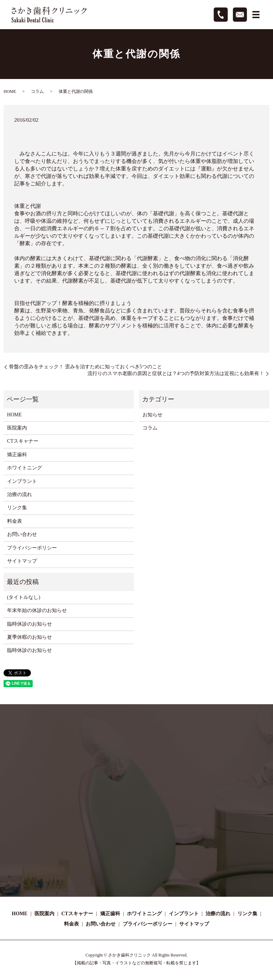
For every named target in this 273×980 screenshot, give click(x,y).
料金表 (15, 521)
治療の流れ (20, 494)
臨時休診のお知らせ (30, 624)
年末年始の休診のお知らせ (37, 610)
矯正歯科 (17, 455)
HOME (10, 91)
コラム (37, 91)
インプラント (22, 481)
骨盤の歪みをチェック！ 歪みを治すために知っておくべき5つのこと (85, 367)
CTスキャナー (23, 441)
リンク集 (17, 508)
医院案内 (17, 428)
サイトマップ (22, 561)
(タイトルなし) (24, 597)
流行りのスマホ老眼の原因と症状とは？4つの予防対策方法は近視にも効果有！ (176, 373)
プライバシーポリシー (32, 548)
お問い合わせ (22, 534)
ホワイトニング (25, 468)
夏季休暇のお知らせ (30, 637)
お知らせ (152, 415)
